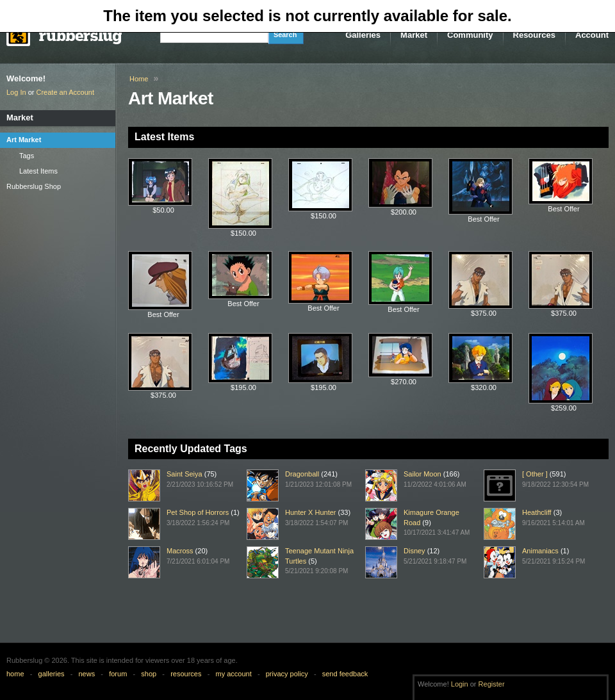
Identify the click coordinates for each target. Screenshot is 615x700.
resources (186, 674)
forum (118, 674)
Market (414, 35)
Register (492, 684)
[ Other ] (535, 474)
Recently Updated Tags (191, 449)
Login (460, 684)
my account (233, 674)
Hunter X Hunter (310, 512)
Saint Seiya (184, 474)
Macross (180, 551)
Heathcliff (537, 512)
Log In (16, 92)
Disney (414, 551)
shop (149, 674)
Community (470, 35)
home (15, 674)
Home (139, 79)
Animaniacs (540, 551)
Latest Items (164, 137)
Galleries (363, 35)
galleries (52, 674)
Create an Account (66, 92)
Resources (534, 35)
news (87, 674)
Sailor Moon (422, 474)
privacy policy (287, 674)
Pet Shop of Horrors (198, 512)
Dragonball (302, 474)
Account (592, 35)
